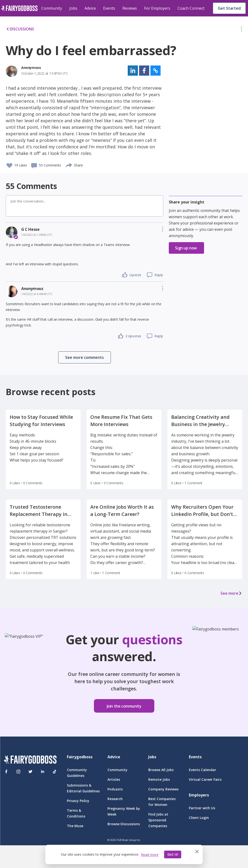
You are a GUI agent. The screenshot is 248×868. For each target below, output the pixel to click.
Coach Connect (191, 8)
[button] (241, 30)
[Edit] (241, 30)
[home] (19, 8)
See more (231, 593)
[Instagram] (18, 772)
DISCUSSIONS (20, 29)
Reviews (130, 8)
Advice (90, 8)
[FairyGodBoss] (30, 760)
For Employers (157, 8)
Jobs (73, 8)
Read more (150, 855)
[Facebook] (6, 772)
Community (52, 8)
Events (109, 8)
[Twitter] (30, 772)
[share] (69, 165)
